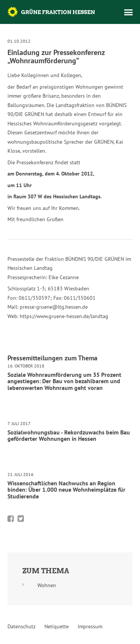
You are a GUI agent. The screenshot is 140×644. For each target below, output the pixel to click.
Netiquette (57, 626)
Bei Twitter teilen (21, 519)
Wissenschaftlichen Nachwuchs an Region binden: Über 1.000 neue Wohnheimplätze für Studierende (66, 490)
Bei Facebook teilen (11, 519)
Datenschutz (21, 626)
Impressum (90, 626)
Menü (128, 12)
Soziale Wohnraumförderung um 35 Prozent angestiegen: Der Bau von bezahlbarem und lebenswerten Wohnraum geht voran (64, 381)
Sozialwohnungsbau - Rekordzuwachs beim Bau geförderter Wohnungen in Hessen (69, 436)
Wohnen (47, 585)
